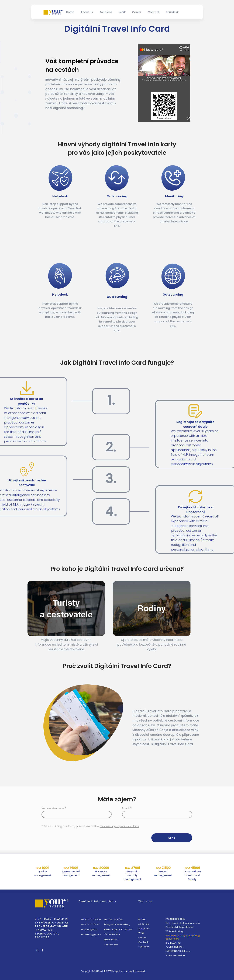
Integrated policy (175, 919)
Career (142, 938)
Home (142, 919)
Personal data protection (180, 927)
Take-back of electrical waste (183, 923)
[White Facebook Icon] (42, 950)
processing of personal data (119, 826)
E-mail (126, 808)
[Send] (172, 838)
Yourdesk (144, 947)
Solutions (144, 928)
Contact (143, 942)
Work (141, 933)
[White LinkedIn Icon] (37, 950)
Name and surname (53, 808)
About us (144, 924)
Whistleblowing (174, 931)
